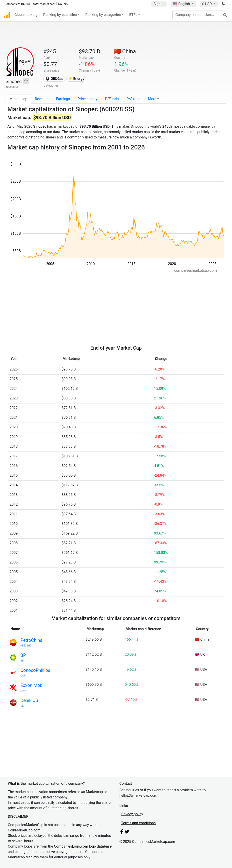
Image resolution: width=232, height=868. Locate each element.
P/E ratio (112, 99)
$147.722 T (63, 4)
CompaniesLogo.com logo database (83, 846)
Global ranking (26, 15)
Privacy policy (132, 814)
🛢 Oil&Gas (54, 79)
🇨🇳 (125, 51)
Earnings (63, 99)
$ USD (207, 4)
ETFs (133, 15)
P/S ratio (133, 99)
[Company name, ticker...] (200, 15)
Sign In (159, 4)
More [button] (152, 99)
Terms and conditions (138, 823)
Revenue (42, 99)
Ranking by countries (60, 15)
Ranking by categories (103, 15)
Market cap (18, 99)
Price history (87, 99)
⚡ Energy (76, 79)
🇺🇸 (182, 4)
